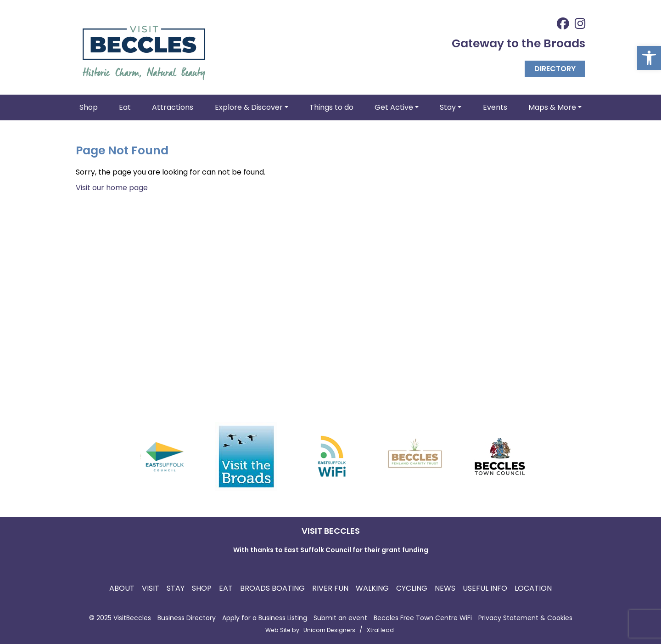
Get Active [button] (394, 107)
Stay (176, 588)
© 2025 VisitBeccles (120, 618)
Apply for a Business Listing (265, 618)
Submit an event (340, 618)
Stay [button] (448, 107)
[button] (649, 58)
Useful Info (485, 588)
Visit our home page (112, 188)
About (122, 588)
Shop (89, 107)
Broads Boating (272, 588)
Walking (372, 588)
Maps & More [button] (552, 107)
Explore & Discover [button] (249, 107)
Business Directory (187, 618)
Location (533, 588)
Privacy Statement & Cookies (525, 618)
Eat (125, 107)
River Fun (330, 588)
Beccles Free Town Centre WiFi (423, 618)
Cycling (412, 588)
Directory (555, 69)
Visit (151, 588)
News (445, 588)
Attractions (173, 107)
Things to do (331, 107)
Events (495, 107)
